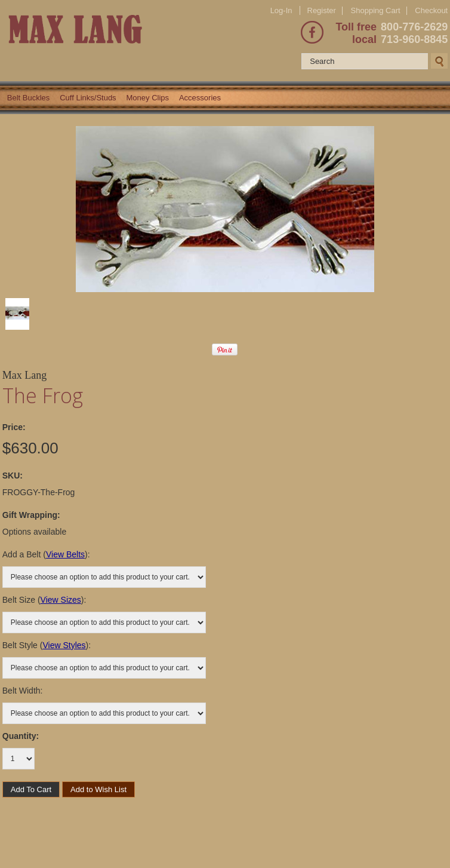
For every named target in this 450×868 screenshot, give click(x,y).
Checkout (431, 11)
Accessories (200, 98)
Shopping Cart (376, 10)
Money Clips (148, 98)
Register (322, 10)
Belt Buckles (29, 98)
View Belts (65, 554)
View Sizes (61, 600)
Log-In (281, 10)
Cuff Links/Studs (88, 98)
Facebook (312, 32)
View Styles (64, 645)
